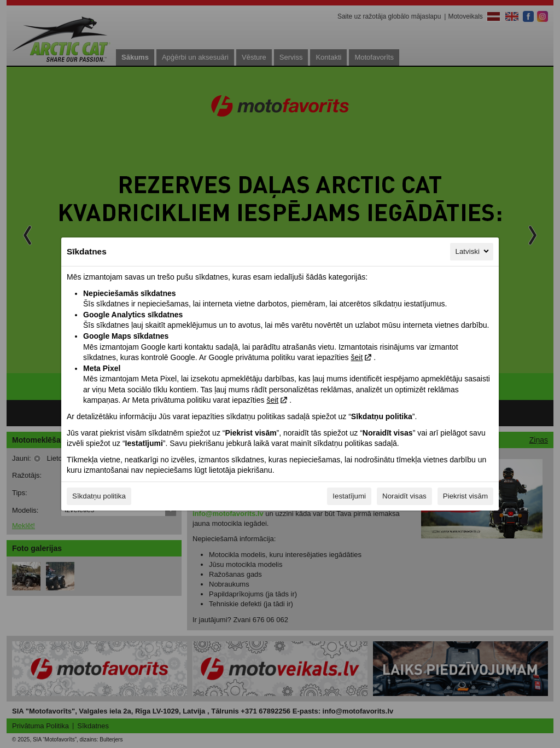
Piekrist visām (465, 496)
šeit (357, 357)
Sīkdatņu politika (99, 496)
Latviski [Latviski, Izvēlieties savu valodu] (473, 251)
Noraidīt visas (404, 496)
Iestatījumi (349, 496)
